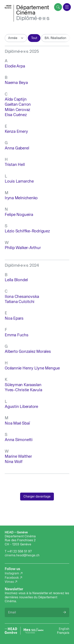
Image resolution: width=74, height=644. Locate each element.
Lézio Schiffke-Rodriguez (27, 231)
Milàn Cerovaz (17, 110)
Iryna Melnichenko (21, 198)
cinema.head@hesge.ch (22, 555)
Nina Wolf (14, 462)
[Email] (37, 612)
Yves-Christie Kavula (23, 390)
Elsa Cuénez (16, 115)
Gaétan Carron (18, 104)
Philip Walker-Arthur (23, 248)
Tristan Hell (15, 164)
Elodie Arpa (15, 66)
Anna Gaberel (17, 148)
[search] (58, 7)
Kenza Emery (16, 131)
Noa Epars (14, 318)
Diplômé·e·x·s (33, 18)
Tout (34, 38)
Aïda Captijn (16, 99)
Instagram (12, 573)
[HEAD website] (11, 631)
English (64, 629)
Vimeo (9, 582)
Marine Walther (18, 456)
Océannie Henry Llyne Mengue (32, 368)
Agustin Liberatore (21, 406)
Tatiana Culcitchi (20, 302)
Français (63, 633)
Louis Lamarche (19, 181)
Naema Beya (16, 82)
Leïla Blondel (16, 280)
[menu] (67, 7)
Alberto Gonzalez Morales (28, 351)
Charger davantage (37, 496)
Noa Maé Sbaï (17, 423)
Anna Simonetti (19, 440)
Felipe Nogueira (19, 214)
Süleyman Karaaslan (23, 385)
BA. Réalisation (55, 38)
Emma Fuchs (17, 335)
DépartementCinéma (33, 10)
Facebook (12, 578)
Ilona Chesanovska (22, 296)
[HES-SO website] (34, 631)
